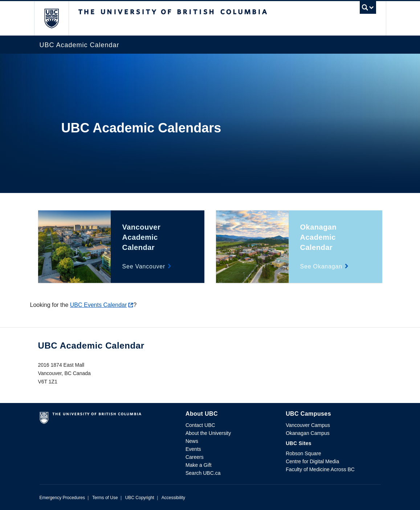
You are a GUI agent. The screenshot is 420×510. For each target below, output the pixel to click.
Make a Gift (199, 465)
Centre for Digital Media (312, 461)
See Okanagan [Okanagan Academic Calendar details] (321, 266)
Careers (195, 457)
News (192, 441)
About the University (208, 433)
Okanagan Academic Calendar (319, 237)
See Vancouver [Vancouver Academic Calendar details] (144, 266)
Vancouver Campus (308, 425)
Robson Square (303, 453)
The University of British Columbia (57, 18)
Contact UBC (200, 425)
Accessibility (173, 498)
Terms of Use (105, 498)
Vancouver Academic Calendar (142, 237)
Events (193, 449)
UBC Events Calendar (99, 305)
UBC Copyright (140, 498)
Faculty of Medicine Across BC (320, 469)
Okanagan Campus (308, 433)
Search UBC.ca (203, 473)
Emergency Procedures (62, 498)
